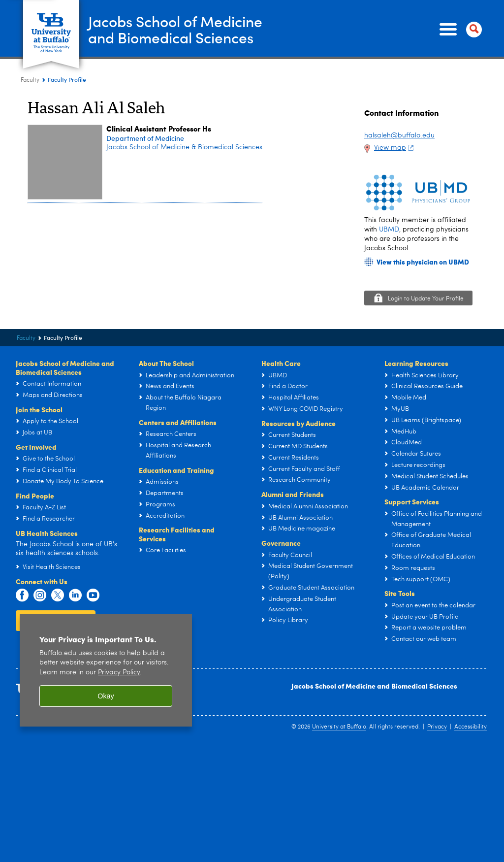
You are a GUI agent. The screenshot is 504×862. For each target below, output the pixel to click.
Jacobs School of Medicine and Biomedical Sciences (374, 686)
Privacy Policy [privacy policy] (119, 673)
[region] (106, 670)
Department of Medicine (145, 138)
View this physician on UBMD (423, 262)
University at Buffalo (339, 727)
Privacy (437, 727)
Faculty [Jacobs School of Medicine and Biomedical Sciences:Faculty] (30, 80)
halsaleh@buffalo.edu (399, 135)
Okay (106, 696)
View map (395, 148)
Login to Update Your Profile (426, 299)
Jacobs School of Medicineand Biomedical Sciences (175, 29)
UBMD (389, 230)
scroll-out (482, 842)
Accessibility (471, 727)
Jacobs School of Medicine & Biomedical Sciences (184, 147)
